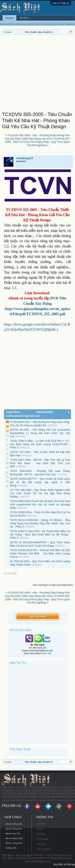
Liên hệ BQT (44, 849)
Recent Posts (29, 23)
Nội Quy (41, 834)
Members (24, 18)
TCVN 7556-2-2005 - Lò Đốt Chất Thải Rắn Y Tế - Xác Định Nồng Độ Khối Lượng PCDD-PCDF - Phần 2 (40, 444)
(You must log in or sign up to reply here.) (53, 585)
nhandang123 (25, 158)
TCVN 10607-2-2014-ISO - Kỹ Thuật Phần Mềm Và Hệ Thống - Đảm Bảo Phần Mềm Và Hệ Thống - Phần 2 (40, 534)
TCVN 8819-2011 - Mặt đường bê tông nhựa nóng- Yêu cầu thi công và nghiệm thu (40, 424)
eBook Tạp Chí (13, 834)
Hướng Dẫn (11, 848)
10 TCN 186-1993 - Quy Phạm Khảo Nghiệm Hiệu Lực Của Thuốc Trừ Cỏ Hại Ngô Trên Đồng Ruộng (40, 493)
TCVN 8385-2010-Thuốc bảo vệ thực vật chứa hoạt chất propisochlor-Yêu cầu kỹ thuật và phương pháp (40, 504)
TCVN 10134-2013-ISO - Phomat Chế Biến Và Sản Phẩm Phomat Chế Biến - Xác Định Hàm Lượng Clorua (40, 553)
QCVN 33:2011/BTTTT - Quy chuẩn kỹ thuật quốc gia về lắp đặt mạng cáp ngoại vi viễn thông (40, 482)
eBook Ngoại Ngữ (14, 838)
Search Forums (11, 23)
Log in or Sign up (61, 3)
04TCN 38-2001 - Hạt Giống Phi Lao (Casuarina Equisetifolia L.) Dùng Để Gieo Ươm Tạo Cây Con (40, 433)
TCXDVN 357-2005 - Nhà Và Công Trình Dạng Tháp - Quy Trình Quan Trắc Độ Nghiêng (38, 142)
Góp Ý (40, 829)
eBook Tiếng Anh (14, 829)
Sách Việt (46, 653)
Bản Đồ (41, 824)
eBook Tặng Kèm (14, 843)
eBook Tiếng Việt (14, 824)
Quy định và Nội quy (64, 864)
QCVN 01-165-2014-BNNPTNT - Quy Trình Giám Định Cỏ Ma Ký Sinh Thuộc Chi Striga (40, 544)
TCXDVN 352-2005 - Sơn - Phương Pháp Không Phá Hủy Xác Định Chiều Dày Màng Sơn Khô (37, 137)
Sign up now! (37, 616)
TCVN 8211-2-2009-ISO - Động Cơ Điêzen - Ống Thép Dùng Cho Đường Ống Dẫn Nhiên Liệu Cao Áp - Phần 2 (40, 523)
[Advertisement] (37, 74)
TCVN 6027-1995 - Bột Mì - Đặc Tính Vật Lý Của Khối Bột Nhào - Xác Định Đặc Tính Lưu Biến (40, 463)
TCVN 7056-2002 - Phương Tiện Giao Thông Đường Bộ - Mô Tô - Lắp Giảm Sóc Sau (40, 473)
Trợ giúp (41, 844)
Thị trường (42, 839)
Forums (9, 18)
